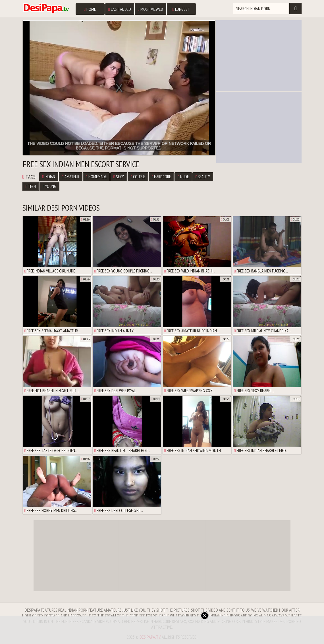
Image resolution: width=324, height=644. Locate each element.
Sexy (119, 177)
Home (90, 9)
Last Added (120, 9)
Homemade (96, 177)
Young (49, 186)
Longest (181, 9)
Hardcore (161, 177)
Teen (31, 186)
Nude (183, 177)
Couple (138, 177)
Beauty (203, 177)
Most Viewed (150, 9)
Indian (49, 177)
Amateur (70, 177)
